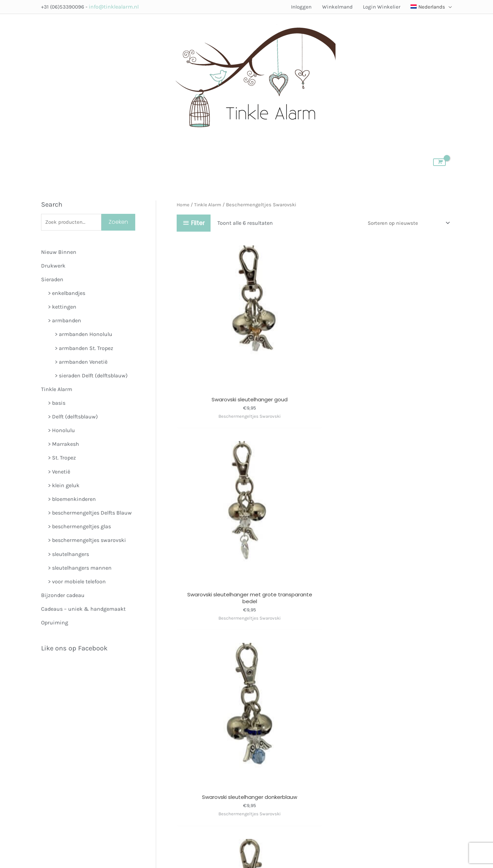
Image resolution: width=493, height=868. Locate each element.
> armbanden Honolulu (84, 335)
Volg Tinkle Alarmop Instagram (193, 760)
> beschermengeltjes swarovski (87, 541)
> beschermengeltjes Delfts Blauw (90, 514)
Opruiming (55, 624)
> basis (57, 404)
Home (184, 205)
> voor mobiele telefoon (77, 583)
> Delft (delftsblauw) (73, 418)
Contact (261, 790)
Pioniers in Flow (323, 830)
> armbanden (65, 322)
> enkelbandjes (67, 294)
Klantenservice (310, 790)
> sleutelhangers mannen (80, 569)
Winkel (260, 739)
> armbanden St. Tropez (84, 349)
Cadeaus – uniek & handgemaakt (83, 610)
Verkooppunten (270, 749)
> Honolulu (61, 432)
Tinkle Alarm (57, 390)
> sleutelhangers (68, 555)
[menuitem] (428, 7)
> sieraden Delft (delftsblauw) (91, 377)
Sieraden (52, 280)
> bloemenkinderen (72, 500)
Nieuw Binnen (59, 253)
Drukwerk (53, 267)
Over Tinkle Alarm (311, 739)
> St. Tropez (62, 459)
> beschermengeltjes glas (79, 528)
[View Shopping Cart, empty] (437, 162)
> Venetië (59, 473)
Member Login (269, 770)
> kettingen (62, 308)
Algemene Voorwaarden (280, 780)
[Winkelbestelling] (404, 223)
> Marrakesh (64, 445)
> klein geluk (64, 486)
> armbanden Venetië (81, 363)
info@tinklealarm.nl (116, 7)
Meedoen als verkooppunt (283, 759)
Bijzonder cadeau (63, 597)
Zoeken (118, 223)
